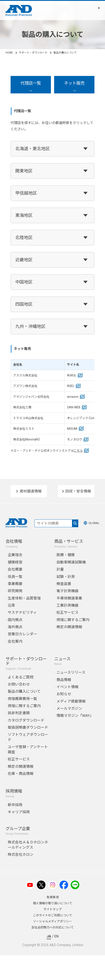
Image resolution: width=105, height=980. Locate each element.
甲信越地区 (26, 193)
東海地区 (24, 215)
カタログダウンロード (26, 720)
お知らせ (64, 694)
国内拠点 (15, 620)
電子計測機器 (67, 591)
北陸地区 (24, 238)
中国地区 (24, 282)
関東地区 (24, 171)
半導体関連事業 (69, 598)
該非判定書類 (19, 713)
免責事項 (53, 897)
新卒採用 (15, 805)
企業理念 (15, 555)
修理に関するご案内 (73, 620)
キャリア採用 (19, 812)
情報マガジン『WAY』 (75, 716)
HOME (9, 53)
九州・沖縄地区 (30, 326)
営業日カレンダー (22, 634)
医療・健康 (66, 555)
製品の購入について (24, 691)
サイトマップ (53, 909)
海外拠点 (15, 627)
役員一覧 (15, 577)
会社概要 (15, 569)
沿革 (11, 605)
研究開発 (15, 591)
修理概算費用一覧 (22, 699)
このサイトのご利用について (53, 915)
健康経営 (15, 562)
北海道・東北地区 (33, 149)
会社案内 (15, 641)
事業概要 (15, 584)
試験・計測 (66, 577)
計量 (60, 569)
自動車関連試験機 (71, 562)
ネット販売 (74, 83)
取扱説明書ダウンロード (28, 727)
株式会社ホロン (21, 854)
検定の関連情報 (69, 627)
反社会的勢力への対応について (53, 927)
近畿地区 (24, 260)
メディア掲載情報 (71, 701)
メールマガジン (69, 708)
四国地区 (24, 304)
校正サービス (67, 612)
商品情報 (64, 680)
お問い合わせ (19, 684)
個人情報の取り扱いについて (53, 903)
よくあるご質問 (21, 677)
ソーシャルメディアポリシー (52, 921)
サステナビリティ (22, 612)
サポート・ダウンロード (33, 53)
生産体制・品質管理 (24, 598)
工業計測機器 (67, 605)
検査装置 (64, 584)
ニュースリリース (71, 672)
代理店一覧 (31, 83)
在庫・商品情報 (21, 774)
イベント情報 (67, 687)
